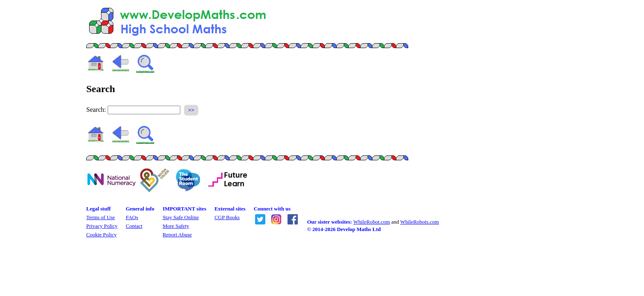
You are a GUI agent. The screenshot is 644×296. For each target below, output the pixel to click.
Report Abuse (177, 235)
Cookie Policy (101, 235)
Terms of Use (101, 217)
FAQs (132, 217)
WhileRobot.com (371, 222)
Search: (96, 110)
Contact (134, 226)
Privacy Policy (102, 226)
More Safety (176, 226)
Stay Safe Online (181, 217)
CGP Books (227, 217)
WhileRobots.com (419, 222)
